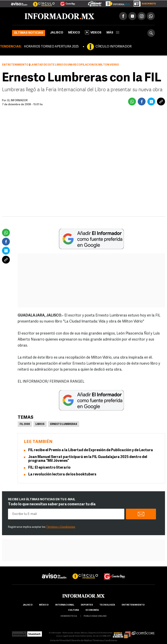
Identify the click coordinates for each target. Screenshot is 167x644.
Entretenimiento (15, 65)
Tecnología (107, 605)
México (74, 33)
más (113, 33)
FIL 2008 (25, 424)
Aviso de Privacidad (60, 641)
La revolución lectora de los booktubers (62, 475)
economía (92, 610)
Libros (40, 424)
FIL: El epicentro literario (50, 468)
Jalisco (57, 33)
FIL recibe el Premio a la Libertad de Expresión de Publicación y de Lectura (91, 450)
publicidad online (95, 616)
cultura (74, 610)
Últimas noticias (29, 33)
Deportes (87, 605)
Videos (93, 32)
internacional (65, 605)
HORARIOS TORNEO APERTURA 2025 (51, 47)
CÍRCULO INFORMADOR (113, 47)
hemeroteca (69, 616)
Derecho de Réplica (81, 641)
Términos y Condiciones (61, 527)
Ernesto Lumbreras (64, 424)
